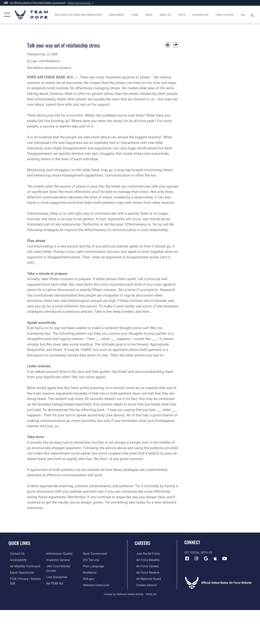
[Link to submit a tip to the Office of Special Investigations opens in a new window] (91, 554)
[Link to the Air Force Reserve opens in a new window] (146, 572)
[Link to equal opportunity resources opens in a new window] (20, 572)
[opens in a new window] (23, 566)
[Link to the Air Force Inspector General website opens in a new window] (57, 560)
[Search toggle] (253, 15)
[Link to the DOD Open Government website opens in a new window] (57, 585)
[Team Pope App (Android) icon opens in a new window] (206, 559)
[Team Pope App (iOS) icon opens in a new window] (215, 559)
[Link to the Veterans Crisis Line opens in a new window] (96, 579)
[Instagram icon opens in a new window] (196, 559)
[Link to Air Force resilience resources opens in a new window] (90, 566)
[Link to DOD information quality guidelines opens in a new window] (58, 554)
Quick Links (19, 543)
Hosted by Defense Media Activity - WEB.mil (130, 594)
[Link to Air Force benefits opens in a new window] (146, 560)
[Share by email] (176, 45)
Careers (142, 543)
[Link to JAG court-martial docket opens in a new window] (62, 566)
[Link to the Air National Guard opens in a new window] (146, 579)
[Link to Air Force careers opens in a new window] (146, 566)
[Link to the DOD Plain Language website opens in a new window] (93, 560)
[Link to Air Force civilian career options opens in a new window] (144, 585)
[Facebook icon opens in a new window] (187, 559)
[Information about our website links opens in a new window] (56, 572)
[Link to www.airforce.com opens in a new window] (146, 554)
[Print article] (168, 45)
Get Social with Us (198, 553)
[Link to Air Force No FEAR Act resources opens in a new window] (54, 579)
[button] (81, 3)
